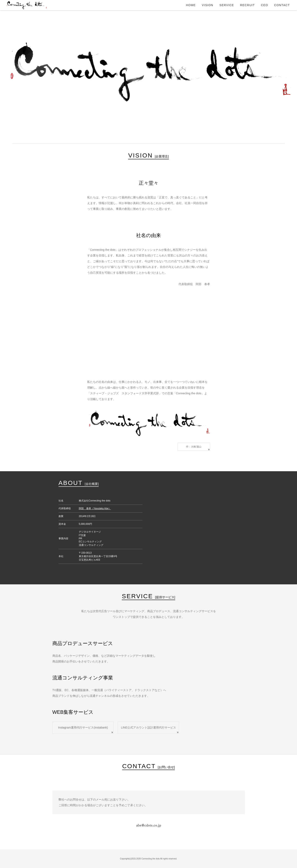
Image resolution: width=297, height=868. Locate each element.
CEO (265, 5)
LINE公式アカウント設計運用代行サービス (148, 727)
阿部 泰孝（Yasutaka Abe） (95, 508)
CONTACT (282, 5)
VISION (208, 5)
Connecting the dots (27, 5)
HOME (191, 5)
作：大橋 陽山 (194, 447)
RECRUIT (247, 5)
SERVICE (227, 5)
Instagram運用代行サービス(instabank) (83, 727)
